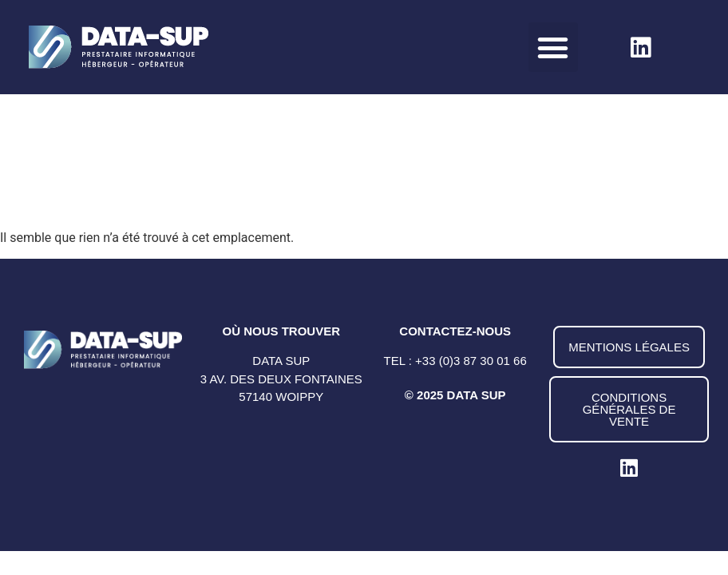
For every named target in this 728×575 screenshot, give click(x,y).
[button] (553, 47)
